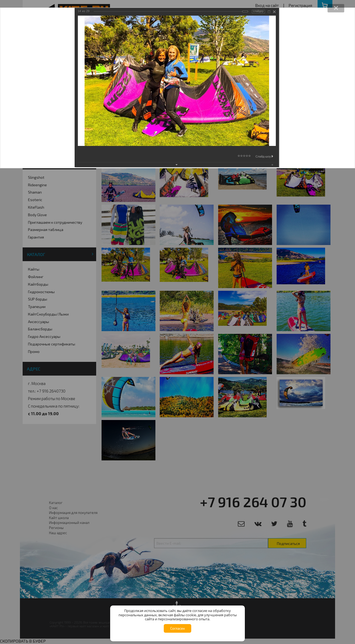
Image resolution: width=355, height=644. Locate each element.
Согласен (177, 628)
